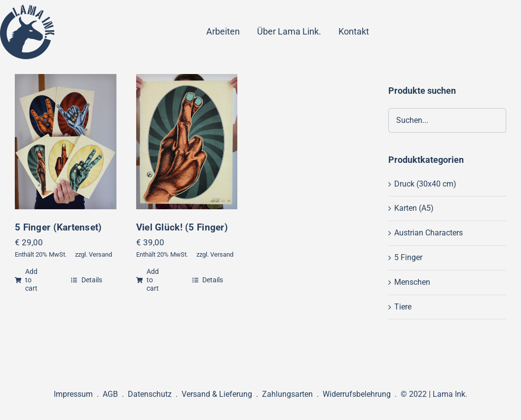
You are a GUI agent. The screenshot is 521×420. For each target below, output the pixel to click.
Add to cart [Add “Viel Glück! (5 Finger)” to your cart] (148, 280)
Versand (100, 254)
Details (86, 280)
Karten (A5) (414, 208)
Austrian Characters (428, 233)
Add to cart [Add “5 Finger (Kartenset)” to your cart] (26, 280)
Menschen (412, 282)
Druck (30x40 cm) (425, 184)
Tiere (403, 307)
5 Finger (408, 257)
